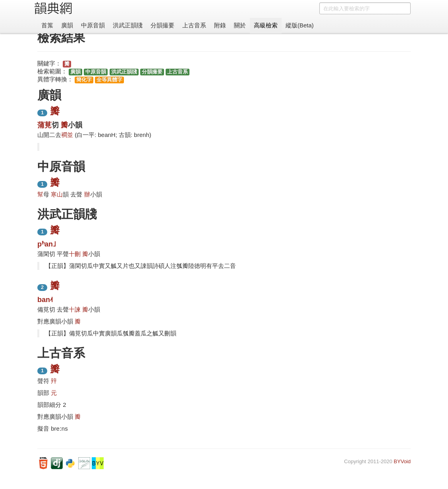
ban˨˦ (45, 300)
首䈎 (47, 25)
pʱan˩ (47, 244)
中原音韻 (93, 25)
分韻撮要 (162, 25)
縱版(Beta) (300, 25)
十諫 (75, 309)
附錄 (220, 25)
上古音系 (194, 25)
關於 (240, 25)
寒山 (57, 194)
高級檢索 (266, 25)
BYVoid (402, 461)
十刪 (75, 254)
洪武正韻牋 (128, 25)
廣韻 (67, 25)
